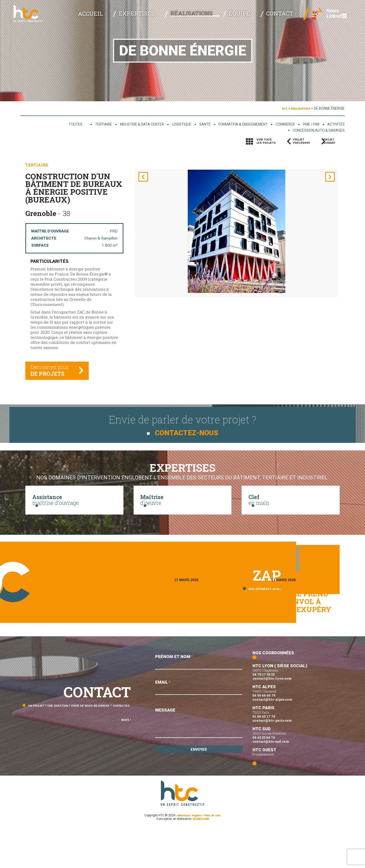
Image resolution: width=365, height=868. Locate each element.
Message (199, 766)
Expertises (171, 18)
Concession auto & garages (314, 131)
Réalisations (214, 18)
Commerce (278, 124)
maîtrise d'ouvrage (74, 509)
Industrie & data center (115, 124)
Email (199, 729)
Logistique (161, 124)
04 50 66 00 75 (264, 735)
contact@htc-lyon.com (272, 718)
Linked (330, 20)
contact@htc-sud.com (271, 781)
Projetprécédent (302, 142)
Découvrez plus (53, 376)
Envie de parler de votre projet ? (182, 425)
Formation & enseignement (230, 124)
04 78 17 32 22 (263, 714)
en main (291, 509)
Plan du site (214, 855)
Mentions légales (189, 855)
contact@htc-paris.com (272, 760)
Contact (281, 18)
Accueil (136, 18)
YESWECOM (201, 859)
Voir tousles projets (266, 142)
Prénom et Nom (199, 702)
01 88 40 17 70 (264, 756)
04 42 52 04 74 (264, 777)
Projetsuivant (334, 142)
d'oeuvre (183, 509)
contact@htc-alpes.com (272, 739)
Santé (186, 124)
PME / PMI (307, 124)
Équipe (251, 18)
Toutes (47, 124)
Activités (335, 124)
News (326, 15)
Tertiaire (72, 124)
